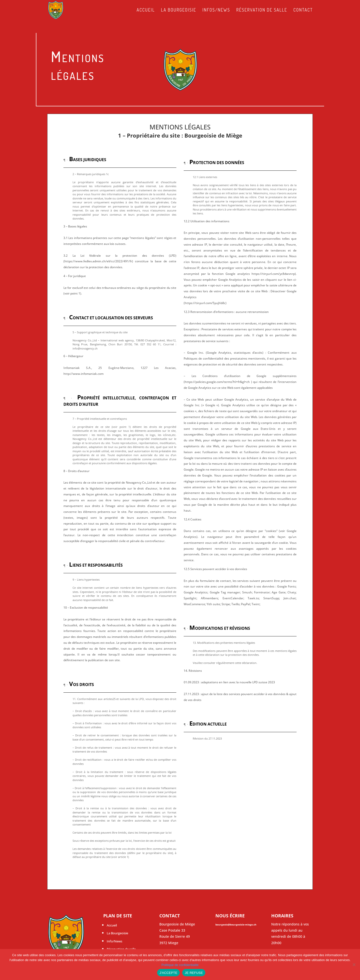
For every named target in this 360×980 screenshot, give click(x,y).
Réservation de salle (262, 10)
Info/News (114, 941)
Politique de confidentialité (180, 965)
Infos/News (216, 10)
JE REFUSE (194, 973)
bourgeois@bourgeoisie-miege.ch (236, 924)
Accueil (146, 10)
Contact (303, 10)
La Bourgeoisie (179, 10)
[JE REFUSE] (354, 965)
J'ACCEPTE (169, 973)
